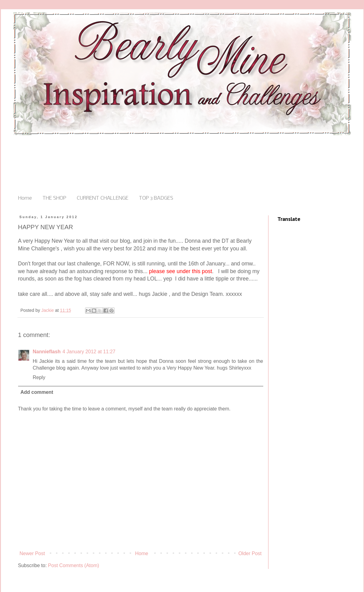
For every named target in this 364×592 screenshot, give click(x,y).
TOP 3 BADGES (156, 198)
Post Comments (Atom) (73, 565)
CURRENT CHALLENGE (103, 198)
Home (25, 198)
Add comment (37, 392)
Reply (39, 377)
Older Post (250, 553)
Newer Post (32, 553)
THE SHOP (54, 198)
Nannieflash (47, 352)
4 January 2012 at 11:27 (89, 352)
